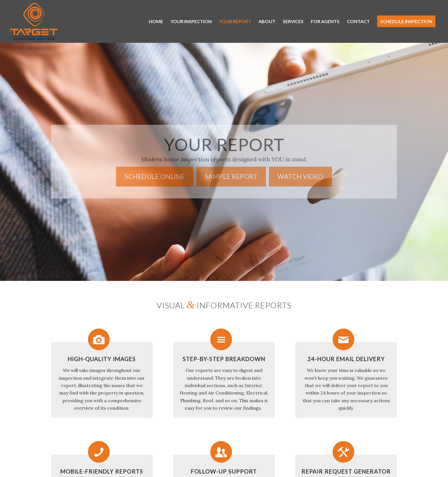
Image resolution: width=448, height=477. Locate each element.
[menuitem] (156, 21)
